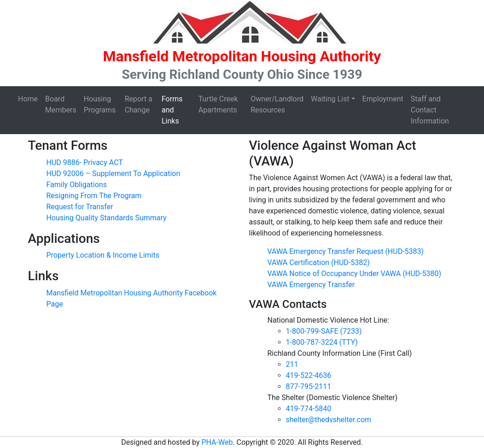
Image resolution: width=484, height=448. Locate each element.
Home (28, 99)
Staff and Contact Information (430, 110)
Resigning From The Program (94, 196)
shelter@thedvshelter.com (329, 420)
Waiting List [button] (330, 99)
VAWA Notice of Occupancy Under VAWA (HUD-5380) (355, 274)
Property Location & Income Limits (103, 255)
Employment (383, 99)
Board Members (61, 104)
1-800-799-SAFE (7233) (324, 331)
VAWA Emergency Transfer (311, 285)
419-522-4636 (309, 375)
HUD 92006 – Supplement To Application (114, 174)
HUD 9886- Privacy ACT (85, 162)
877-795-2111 (309, 386)
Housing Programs (100, 104)
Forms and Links (172, 110)
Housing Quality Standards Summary (107, 218)
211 (292, 364)
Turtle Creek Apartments (218, 104)
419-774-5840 (309, 409)
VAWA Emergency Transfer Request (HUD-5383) (346, 251)
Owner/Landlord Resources (277, 104)
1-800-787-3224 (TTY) (322, 342)
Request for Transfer (80, 207)
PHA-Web (217, 442)
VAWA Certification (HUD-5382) (319, 262)
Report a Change (139, 104)
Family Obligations (77, 185)
